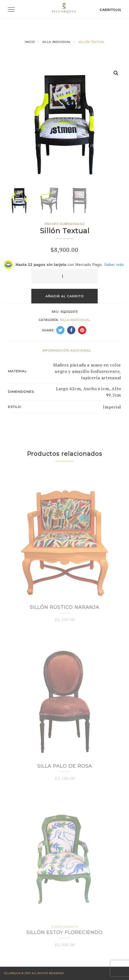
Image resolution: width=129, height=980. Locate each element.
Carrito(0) (110, 10)
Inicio (30, 42)
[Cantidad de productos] (64, 276)
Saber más (114, 265)
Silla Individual (57, 42)
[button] (116, 73)
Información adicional (67, 350)
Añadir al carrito (65, 296)
